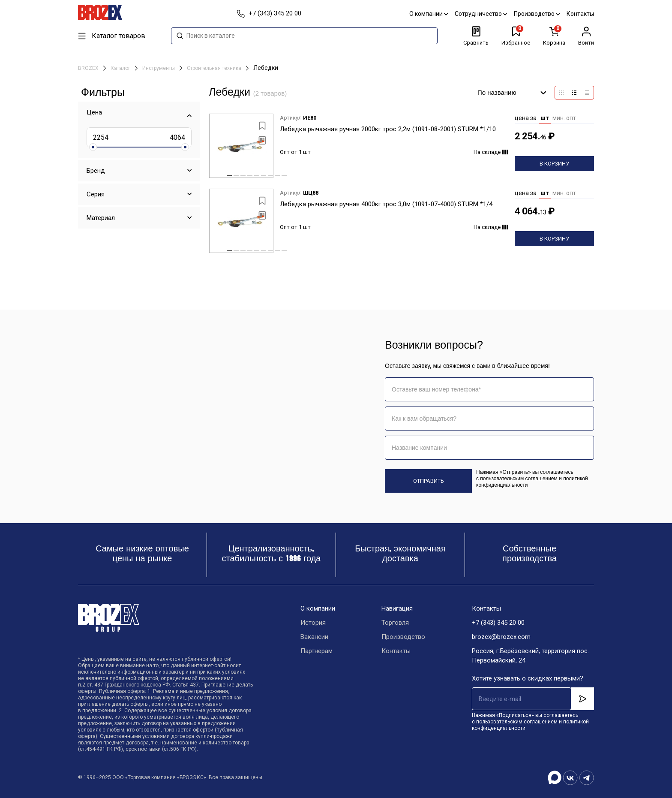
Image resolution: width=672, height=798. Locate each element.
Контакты (580, 14)
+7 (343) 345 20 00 (498, 623)
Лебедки (266, 68)
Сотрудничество (481, 14)
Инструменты (159, 68)
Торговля (395, 623)
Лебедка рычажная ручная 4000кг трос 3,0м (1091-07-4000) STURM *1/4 (386, 204)
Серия (96, 194)
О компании (429, 14)
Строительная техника (215, 68)
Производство (537, 14)
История (313, 623)
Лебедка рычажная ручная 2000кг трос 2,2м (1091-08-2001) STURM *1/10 (388, 129)
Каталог (121, 68)
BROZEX (89, 68)
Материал (101, 218)
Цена (94, 112)
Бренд (96, 171)
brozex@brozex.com (501, 637)
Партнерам (316, 651)
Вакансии (314, 637)
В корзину (554, 164)
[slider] (93, 147)
